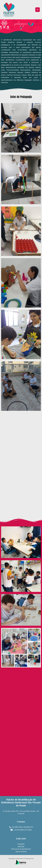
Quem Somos (21, 852)
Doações (21, 844)
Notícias (21, 847)
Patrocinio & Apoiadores (21, 849)
